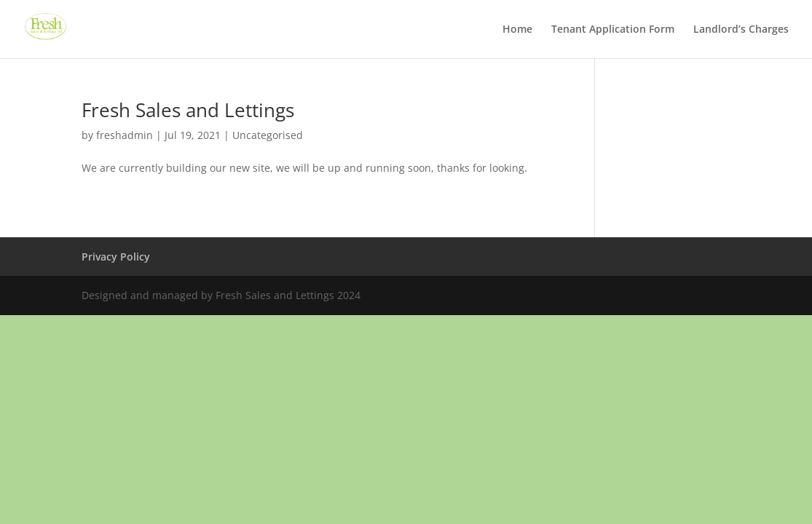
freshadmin (125, 135)
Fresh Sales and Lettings (188, 110)
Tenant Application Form (613, 30)
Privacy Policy (116, 257)
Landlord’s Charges (741, 30)
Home (517, 30)
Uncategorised (268, 135)
